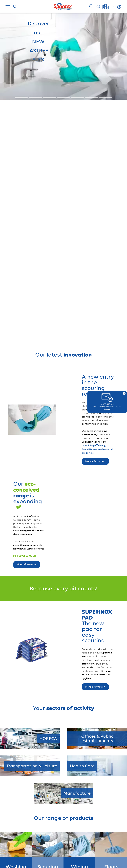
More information (95, 687)
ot (115, 6)
